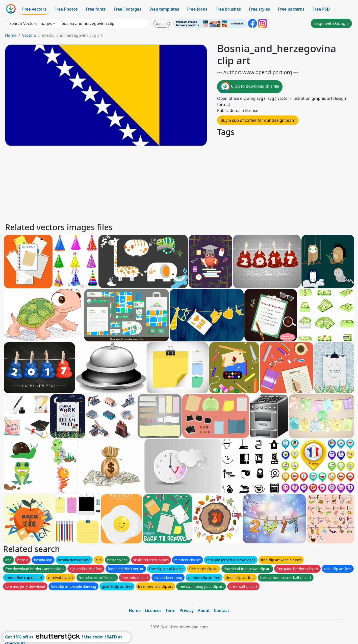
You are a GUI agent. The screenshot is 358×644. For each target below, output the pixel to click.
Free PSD (321, 9)
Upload (162, 24)
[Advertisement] (156, 184)
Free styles (259, 9)
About (204, 610)
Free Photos (66, 9)
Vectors (29, 35)
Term (170, 610)
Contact (222, 610)
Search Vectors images (31, 23)
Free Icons (197, 9)
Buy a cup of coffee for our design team (258, 120)
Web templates (164, 9)
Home (11, 35)
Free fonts (96, 9)
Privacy (187, 610)
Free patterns (291, 9)
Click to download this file (250, 87)
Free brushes (228, 9)
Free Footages (127, 9)
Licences (153, 610)
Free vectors (34, 9)
